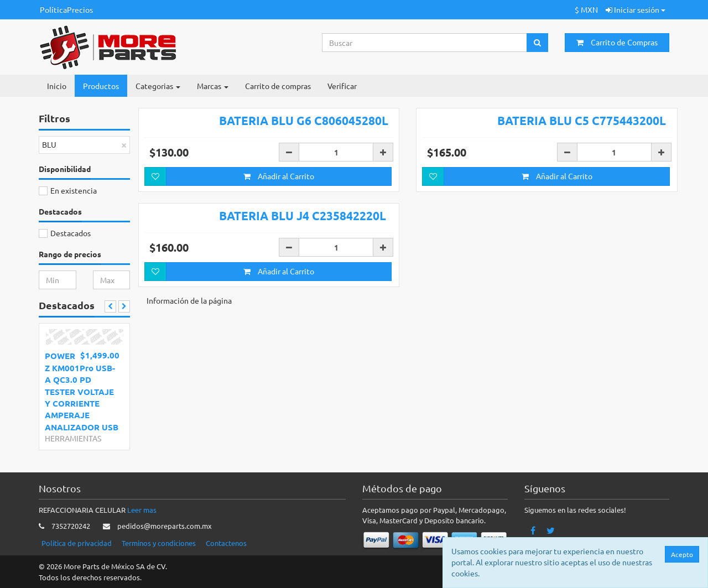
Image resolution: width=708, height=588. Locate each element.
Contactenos (226, 543)
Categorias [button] (158, 86)
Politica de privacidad (77, 543)
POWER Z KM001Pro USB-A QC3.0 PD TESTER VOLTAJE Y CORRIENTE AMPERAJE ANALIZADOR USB (82, 391)
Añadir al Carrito (279, 176)
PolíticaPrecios (66, 9)
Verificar (342, 86)
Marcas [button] (213, 86)
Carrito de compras (278, 86)
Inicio (57, 86)
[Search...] (425, 43)
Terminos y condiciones (159, 543)
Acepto (685, 554)
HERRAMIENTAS (73, 438)
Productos (101, 86)
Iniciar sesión (636, 9)
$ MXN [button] (586, 9)
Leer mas (142, 510)
